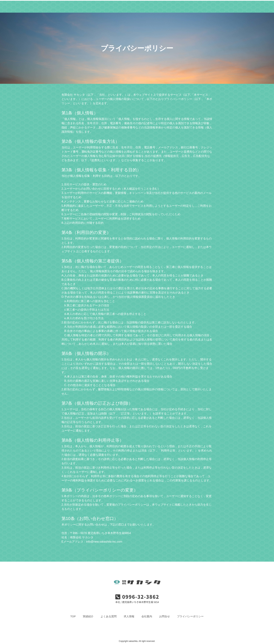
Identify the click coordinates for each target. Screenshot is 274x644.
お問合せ (183, 6)
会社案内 (163, 6)
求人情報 (144, 6)
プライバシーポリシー (190, 616)
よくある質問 (123, 6)
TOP (88, 6)
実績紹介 (103, 6)
